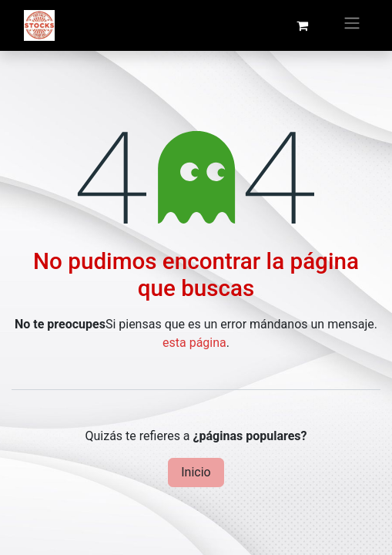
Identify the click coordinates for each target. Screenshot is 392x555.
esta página (194, 343)
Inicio (196, 472)
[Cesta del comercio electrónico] (302, 25)
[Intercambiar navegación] (352, 25)
